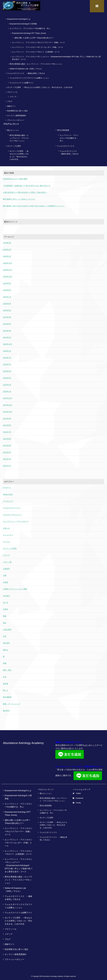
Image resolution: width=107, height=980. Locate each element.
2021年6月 (7, 438)
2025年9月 (7, 282)
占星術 (6, 581)
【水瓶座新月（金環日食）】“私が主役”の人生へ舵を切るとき (27, 184)
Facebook (78, 797)
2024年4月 (7, 329)
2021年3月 (7, 458)
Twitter (77, 792)
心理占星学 (7, 628)
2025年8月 (7, 289)
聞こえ (6, 689)
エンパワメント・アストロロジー (16, 520)
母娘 (5, 662)
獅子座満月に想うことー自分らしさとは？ (19, 198)
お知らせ (6, 527)
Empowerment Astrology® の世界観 (23, 23)
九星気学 (6, 568)
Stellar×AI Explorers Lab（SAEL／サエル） (26, 67)
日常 (5, 635)
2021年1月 (7, 465)
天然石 (6, 608)
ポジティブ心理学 (14, 145)
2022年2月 (7, 384)
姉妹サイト (11, 105)
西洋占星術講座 (63, 129)
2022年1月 (7, 390)
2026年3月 (7, 242)
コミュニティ (8, 534)
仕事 (5, 574)
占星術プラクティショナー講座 (15, 588)
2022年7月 (7, 357)
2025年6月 (7, 303)
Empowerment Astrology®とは (19, 18)
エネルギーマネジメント (12, 513)
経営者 (6, 682)
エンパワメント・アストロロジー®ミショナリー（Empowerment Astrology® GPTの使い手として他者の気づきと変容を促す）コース (56, 57)
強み (5, 622)
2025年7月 (7, 296)
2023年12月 (8, 343)
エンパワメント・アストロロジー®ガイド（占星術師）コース (36, 51)
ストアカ (6, 541)
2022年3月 (7, 377)
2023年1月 (7, 350)
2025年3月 (7, 316)
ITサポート (7, 486)
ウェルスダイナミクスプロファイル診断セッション (29, 77)
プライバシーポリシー (16, 119)
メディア (13, 96)
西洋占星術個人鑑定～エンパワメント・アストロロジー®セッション (36, 63)
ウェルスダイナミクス (66, 145)
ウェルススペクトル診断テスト (22, 81)
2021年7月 (7, 431)
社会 (5, 676)
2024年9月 (7, 323)
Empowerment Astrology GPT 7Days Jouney (29, 32)
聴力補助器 (7, 696)
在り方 (6, 601)
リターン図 (7, 561)
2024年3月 (7, 336)
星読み (6, 649)
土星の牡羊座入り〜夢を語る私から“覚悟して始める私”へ (25, 191)
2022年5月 (7, 363)
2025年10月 (8, 275)
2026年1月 (7, 255)
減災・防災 (7, 669)
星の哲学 (6, 642)
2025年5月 (7, 309)
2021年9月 (7, 417)
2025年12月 (8, 262)
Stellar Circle (8, 493)
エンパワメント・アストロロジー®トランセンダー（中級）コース (38, 46)
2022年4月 (7, 370)
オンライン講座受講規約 (17, 114)
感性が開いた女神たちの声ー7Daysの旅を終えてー (34, 37)
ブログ (10, 100)
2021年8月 (7, 424)
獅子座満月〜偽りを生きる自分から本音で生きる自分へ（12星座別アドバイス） (34, 205)
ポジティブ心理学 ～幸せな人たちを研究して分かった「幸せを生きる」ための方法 (40, 86)
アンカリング (8, 500)
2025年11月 (8, 269)
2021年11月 (8, 404)
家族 (5, 615)
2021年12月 (8, 397)
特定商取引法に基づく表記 (17, 110)
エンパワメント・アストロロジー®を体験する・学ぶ (30, 27)
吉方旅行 (6, 595)
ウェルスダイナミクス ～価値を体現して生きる (26, 72)
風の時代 (6, 709)
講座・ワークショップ (12, 703)
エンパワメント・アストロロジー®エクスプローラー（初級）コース (38, 41)
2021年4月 (7, 451)
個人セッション (13, 129)
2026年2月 (7, 248)
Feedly (77, 802)
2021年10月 (8, 411)
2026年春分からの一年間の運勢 (15, 178)
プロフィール (12, 91)
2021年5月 (7, 444)
